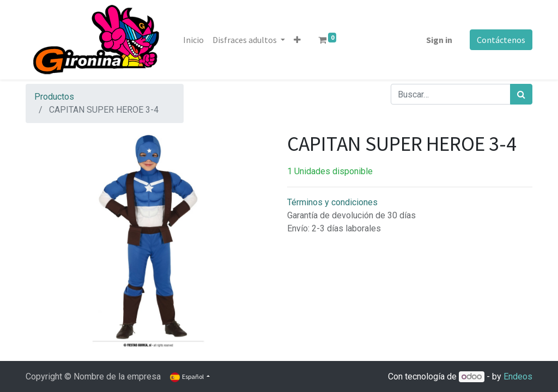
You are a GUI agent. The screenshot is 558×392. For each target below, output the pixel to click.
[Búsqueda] (521, 94)
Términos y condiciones (332, 202)
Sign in (439, 40)
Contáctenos (501, 40)
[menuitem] (193, 40)
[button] (297, 40)
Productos (54, 97)
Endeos (518, 376)
